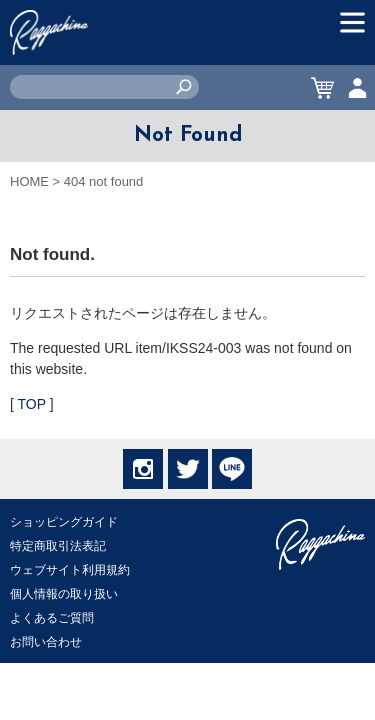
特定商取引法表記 (58, 546)
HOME (29, 181)
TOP (32, 404)
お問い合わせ (46, 642)
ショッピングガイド (64, 522)
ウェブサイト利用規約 (70, 570)
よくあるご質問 (52, 618)
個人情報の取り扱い (64, 594)
